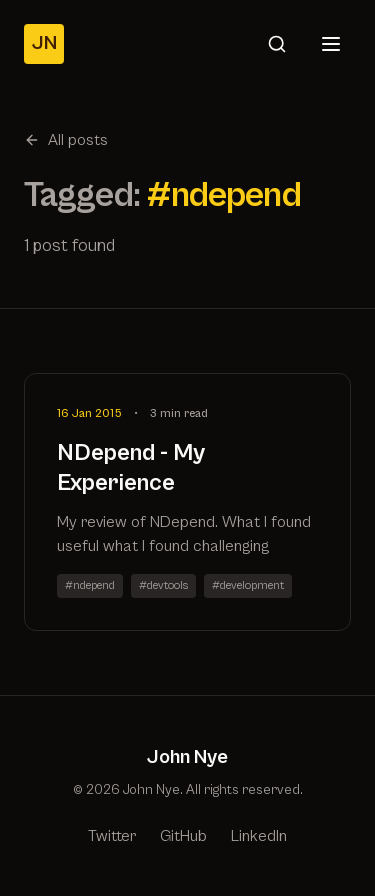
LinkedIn (259, 836)
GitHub (183, 836)
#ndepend (90, 585)
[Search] (277, 44)
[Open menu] (331, 44)
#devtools (163, 585)
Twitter (112, 836)
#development (248, 585)
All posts (66, 140)
